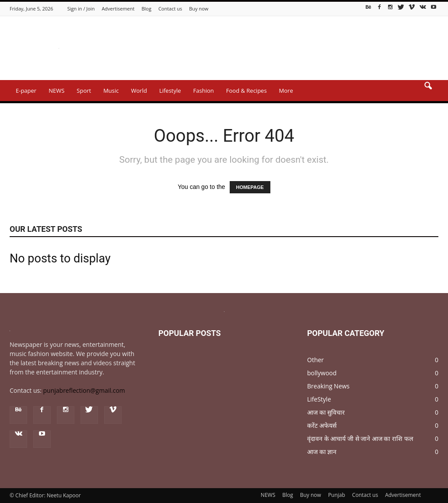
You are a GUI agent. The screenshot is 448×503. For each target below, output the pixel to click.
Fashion (204, 91)
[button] (428, 92)
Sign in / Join (81, 9)
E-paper (26, 91)
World (139, 91)
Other (315, 360)
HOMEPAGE (250, 187)
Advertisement (118, 9)
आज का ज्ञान (322, 452)
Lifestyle (170, 91)
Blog (146, 9)
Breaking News (328, 386)
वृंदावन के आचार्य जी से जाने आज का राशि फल (360, 438)
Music (111, 91)
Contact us (170, 9)
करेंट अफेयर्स (322, 425)
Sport (84, 91)
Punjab (337, 495)
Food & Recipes (247, 91)
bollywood (322, 373)
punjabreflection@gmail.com (84, 390)
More (286, 91)
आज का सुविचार (326, 412)
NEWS (56, 91)
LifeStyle (319, 399)
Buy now (199, 9)
